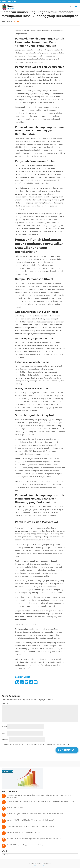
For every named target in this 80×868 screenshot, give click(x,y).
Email (4, 733)
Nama (4, 727)
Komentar (6, 703)
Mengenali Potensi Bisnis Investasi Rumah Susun (24, 832)
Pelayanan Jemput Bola (15, 808)
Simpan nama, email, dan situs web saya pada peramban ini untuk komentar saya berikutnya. (37, 744)
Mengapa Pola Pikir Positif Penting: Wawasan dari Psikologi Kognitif (30, 820)
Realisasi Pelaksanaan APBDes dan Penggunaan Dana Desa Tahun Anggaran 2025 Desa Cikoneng (41, 801)
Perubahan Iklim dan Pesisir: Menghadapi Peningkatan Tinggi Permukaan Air (34, 839)
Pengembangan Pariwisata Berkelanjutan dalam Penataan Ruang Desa (31, 826)
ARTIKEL (16, 21)
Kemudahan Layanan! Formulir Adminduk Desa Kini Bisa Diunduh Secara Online (35, 814)
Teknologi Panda (44, 865)
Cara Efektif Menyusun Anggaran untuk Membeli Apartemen (28, 845)
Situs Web (5, 740)
